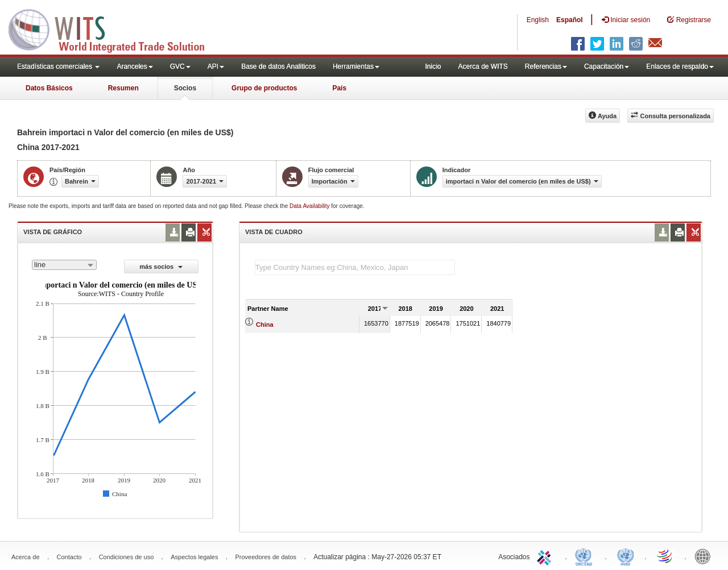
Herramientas (356, 66)
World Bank (705, 556)
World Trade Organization (665, 556)
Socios (185, 88)
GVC (180, 66)
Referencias (546, 66)
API (216, 66)
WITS (114, 28)
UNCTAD (586, 556)
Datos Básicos (49, 88)
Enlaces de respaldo (680, 66)
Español (570, 20)
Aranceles (135, 66)
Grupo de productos (264, 88)
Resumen (123, 88)
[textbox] (355, 267)
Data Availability (310, 206)
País (339, 88)
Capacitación (607, 66)
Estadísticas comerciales (58, 66)
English (538, 20)
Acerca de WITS (483, 66)
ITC (546, 556)
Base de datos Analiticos (278, 66)
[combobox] (64, 265)
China (265, 324)
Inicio (433, 66)
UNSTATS (626, 556)
